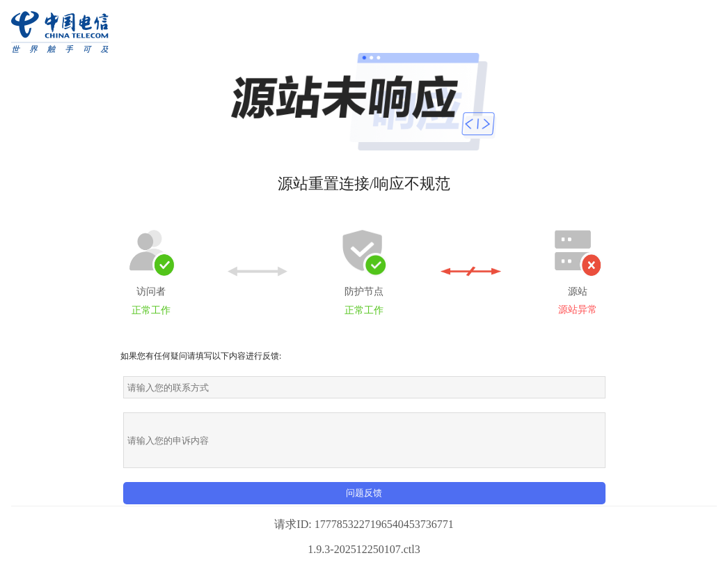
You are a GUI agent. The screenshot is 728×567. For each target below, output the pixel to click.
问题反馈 (364, 493)
